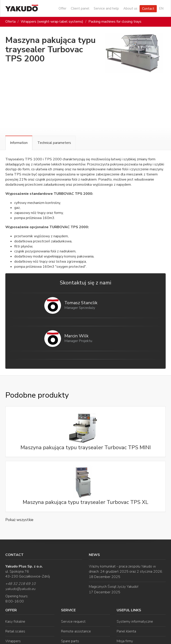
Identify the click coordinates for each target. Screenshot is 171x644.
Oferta (10, 22)
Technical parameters (54, 143)
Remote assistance (76, 631)
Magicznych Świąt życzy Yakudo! (114, 587)
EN (161, 8)
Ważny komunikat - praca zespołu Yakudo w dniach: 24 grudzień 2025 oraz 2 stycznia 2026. (126, 569)
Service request (73, 622)
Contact (148, 9)
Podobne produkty (37, 395)
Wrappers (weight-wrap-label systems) (52, 22)
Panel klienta (126, 631)
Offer (62, 8)
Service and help (106, 8)
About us (130, 8)
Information (19, 143)
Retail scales (15, 631)
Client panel (80, 8)
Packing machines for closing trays (115, 22)
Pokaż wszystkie (19, 520)
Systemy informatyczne (135, 622)
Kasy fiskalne (15, 622)
